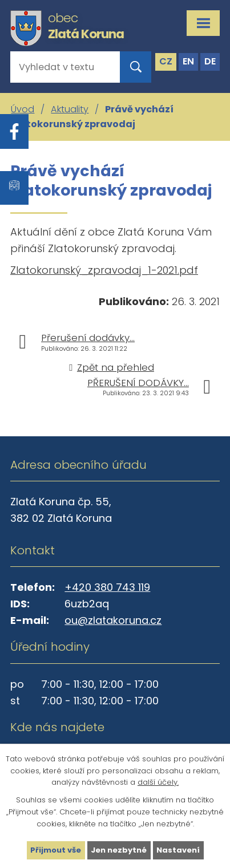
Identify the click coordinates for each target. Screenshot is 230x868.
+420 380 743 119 (107, 587)
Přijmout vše (56, 850)
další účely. (158, 782)
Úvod (23, 109)
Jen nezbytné (119, 850)
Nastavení (178, 850)
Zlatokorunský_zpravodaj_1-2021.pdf (104, 270)
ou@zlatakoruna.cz (113, 620)
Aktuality (70, 109)
